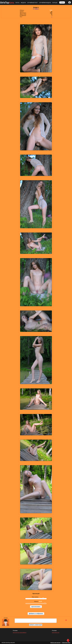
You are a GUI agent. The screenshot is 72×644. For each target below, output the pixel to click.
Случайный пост (32, 3)
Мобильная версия (55, 643)
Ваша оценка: (35, 597)
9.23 (51, 10)
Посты (17, 3)
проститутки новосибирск (20, 633)
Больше (55, 3)
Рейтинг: (36, 602)
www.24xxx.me (56, 633)
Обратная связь (66, 643)
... (52, 17)
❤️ (66, 620)
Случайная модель (45, 3)
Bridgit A (37, 9)
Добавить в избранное (36, 614)
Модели (23, 3)
